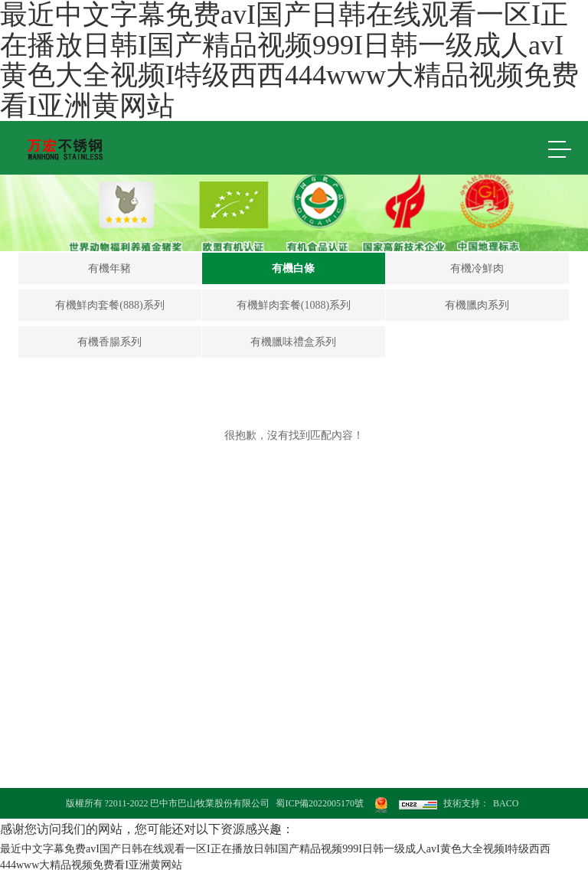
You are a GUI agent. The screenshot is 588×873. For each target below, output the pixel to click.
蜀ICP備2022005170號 (320, 803)
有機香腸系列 (109, 342)
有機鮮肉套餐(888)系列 (109, 305)
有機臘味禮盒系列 (293, 342)
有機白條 (293, 268)
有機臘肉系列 (477, 305)
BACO (506, 803)
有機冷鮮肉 (477, 268)
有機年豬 (109, 268)
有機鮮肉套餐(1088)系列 (294, 305)
